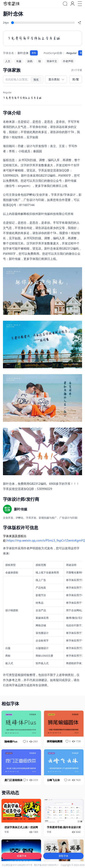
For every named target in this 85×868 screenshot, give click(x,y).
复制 (34, 53)
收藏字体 (22, 856)
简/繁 (76, 79)
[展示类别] (56, 79)
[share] (79, 23)
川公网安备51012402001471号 (17, 865)
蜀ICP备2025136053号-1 (46, 865)
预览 (36, 79)
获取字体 (63, 856)
